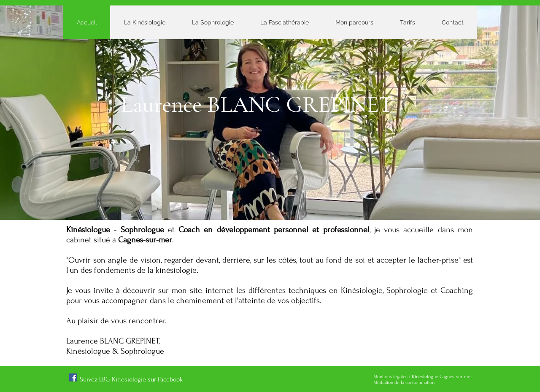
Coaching (457, 290)
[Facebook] (73, 377)
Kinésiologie (362, 290)
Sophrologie (409, 290)
